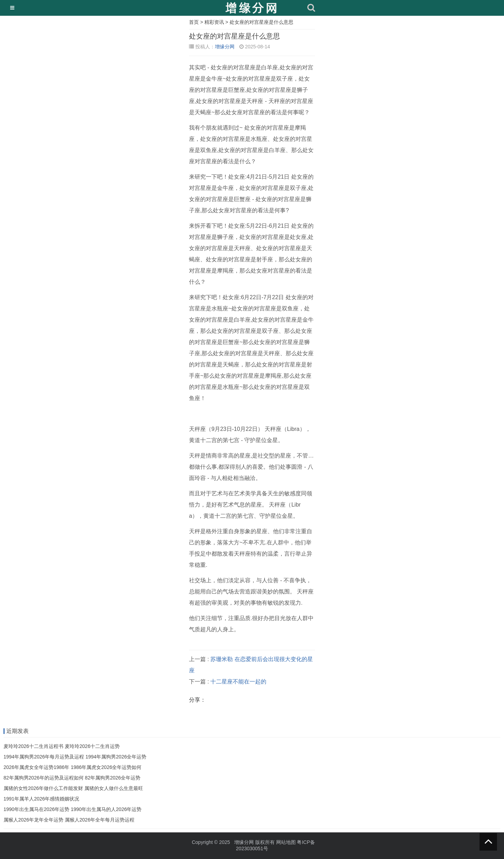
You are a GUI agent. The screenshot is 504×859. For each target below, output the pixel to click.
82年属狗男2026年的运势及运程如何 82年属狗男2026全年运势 (72, 778)
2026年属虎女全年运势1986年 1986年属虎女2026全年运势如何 (72, 767)
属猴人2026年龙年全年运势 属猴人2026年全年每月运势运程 (69, 820)
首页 (194, 22)
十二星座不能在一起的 (238, 682)
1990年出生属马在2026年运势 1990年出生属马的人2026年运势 (72, 809)
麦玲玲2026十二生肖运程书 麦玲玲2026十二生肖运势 (62, 746)
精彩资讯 (214, 22)
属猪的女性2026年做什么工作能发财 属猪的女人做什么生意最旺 (73, 788)
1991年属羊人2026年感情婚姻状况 (41, 799)
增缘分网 (225, 47)
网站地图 (286, 842)
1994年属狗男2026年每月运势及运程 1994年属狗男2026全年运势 (75, 757)
